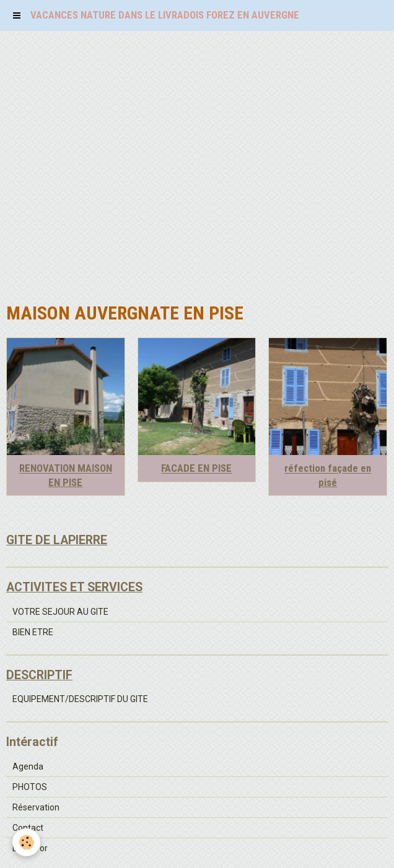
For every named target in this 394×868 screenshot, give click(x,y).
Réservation (36, 807)
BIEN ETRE (33, 632)
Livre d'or (30, 848)
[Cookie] (26, 842)
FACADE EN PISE (196, 469)
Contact (28, 828)
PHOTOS (30, 787)
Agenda (28, 766)
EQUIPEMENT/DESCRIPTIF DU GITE (80, 699)
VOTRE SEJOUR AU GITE (60, 612)
